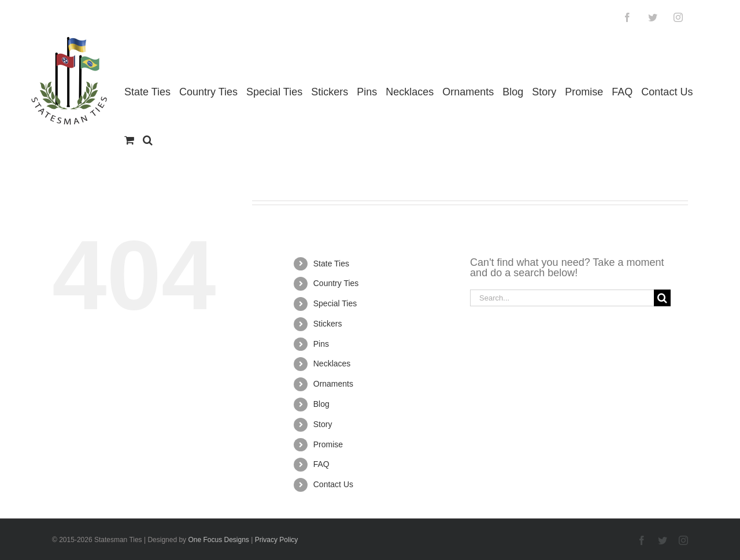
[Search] (662, 298)
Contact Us (333, 484)
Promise (328, 444)
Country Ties (336, 283)
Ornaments (333, 384)
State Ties (331, 264)
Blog (321, 404)
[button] (148, 140)
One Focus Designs (218, 540)
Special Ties (335, 303)
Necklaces (332, 364)
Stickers (328, 324)
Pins (321, 344)
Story (323, 424)
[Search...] (562, 298)
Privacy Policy (277, 540)
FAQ (321, 464)
